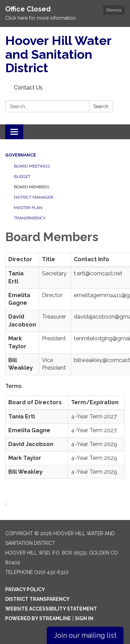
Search (101, 106)
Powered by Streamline (38, 618)
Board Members (32, 187)
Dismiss (114, 10)
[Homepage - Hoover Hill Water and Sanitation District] (65, 54)
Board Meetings (32, 166)
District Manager (34, 197)
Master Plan (28, 208)
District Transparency (37, 599)
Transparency (30, 218)
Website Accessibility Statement (51, 609)
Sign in (84, 618)
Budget (22, 177)
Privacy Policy (25, 589)
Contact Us (28, 88)
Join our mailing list (85, 635)
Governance (21, 155)
